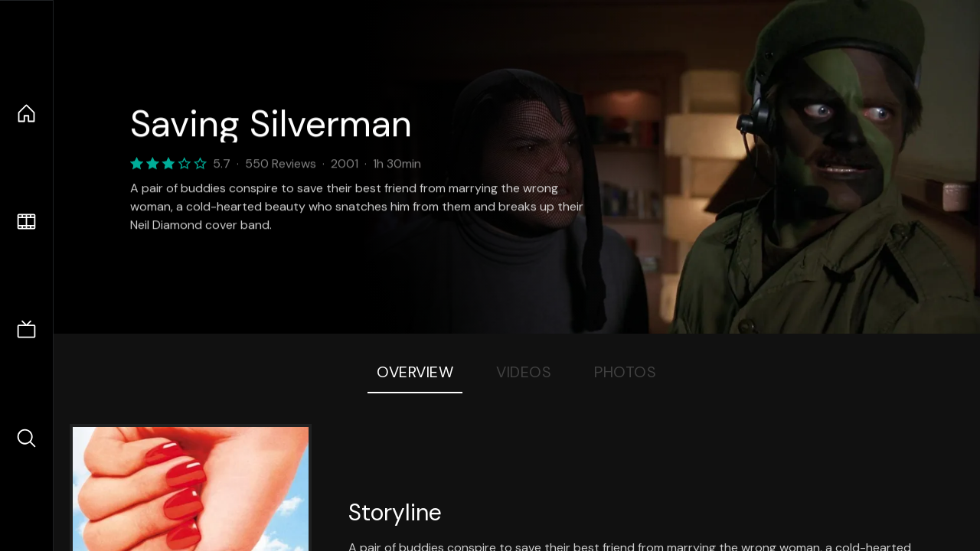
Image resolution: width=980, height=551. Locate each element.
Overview (415, 372)
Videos (524, 372)
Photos (625, 372)
